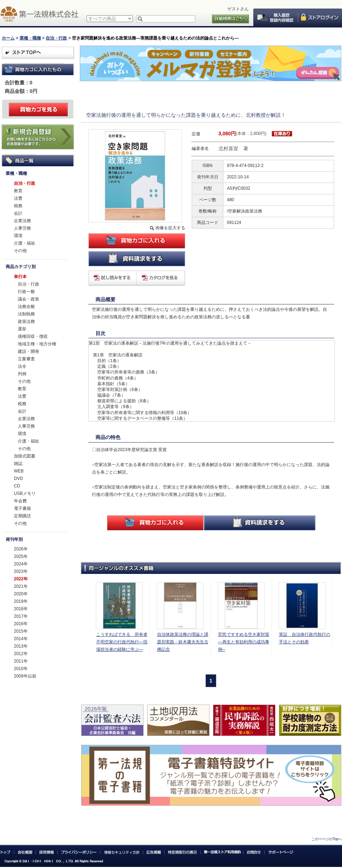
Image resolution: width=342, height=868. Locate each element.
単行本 (20, 277)
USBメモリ (25, 493)
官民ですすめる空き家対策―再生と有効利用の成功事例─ (244, 642)
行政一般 (26, 292)
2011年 (21, 661)
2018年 (21, 609)
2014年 (21, 639)
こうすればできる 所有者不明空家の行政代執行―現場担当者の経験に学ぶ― (122, 642)
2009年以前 (25, 676)
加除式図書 (25, 456)
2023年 (21, 571)
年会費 (20, 501)
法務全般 (26, 307)
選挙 (22, 329)
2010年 (21, 669)
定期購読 (22, 516)
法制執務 (26, 314)
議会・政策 (28, 299)
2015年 (21, 631)
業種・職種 (30, 38)
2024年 (21, 564)
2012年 (21, 654)
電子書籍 (22, 508)
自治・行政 (56, 38)
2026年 (21, 549)
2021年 (21, 586)
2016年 (21, 624)
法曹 (18, 198)
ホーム (8, 38)
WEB (19, 471)
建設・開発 (28, 351)
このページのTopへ (327, 839)
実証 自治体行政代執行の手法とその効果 (305, 638)
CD (17, 486)
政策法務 (26, 321)
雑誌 (18, 464)
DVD (18, 479)
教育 (18, 191)
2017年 (21, 616)
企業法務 (22, 221)
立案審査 (26, 359)
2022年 (21, 579)
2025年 (21, 556)
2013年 (21, 646)
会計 (18, 213)
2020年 (21, 594)
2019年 (21, 601)
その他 (20, 251)
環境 (18, 236)
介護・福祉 (25, 243)
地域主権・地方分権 (37, 344)
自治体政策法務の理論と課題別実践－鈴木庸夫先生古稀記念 (183, 642)
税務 (18, 206)
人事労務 (22, 228)
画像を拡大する (170, 228)
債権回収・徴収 (33, 336)
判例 (22, 374)
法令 (22, 366)
